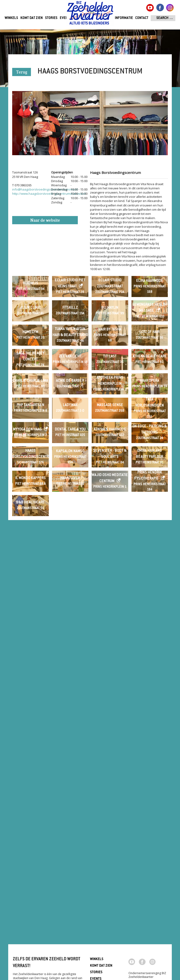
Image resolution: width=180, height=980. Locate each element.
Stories (51, 18)
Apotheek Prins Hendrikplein (110, 547)
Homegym (30, 425)
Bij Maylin (110, 363)
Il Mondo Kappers (30, 793)
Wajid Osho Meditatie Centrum (110, 793)
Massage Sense (110, 609)
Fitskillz (70, 363)
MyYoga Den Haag (27, 670)
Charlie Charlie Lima (30, 547)
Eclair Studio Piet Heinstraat (70, 302)
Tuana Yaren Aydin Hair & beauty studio (70, 425)
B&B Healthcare (30, 854)
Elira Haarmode (150, 299)
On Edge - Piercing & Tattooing (150, 670)
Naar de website (45, 221)
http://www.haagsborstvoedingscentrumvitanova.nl (49, 194)
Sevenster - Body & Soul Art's (110, 731)
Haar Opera (150, 547)
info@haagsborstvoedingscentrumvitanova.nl (45, 189)
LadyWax (70, 609)
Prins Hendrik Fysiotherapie (148, 790)
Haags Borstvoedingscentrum (30, 731)
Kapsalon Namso (70, 729)
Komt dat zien (32, 18)
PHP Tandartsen (30, 609)
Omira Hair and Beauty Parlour (150, 731)
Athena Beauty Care (150, 486)
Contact (142, 18)
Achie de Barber (70, 547)
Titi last (110, 486)
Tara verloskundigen (150, 606)
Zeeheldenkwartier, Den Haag (90, 15)
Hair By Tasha (110, 422)
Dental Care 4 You (70, 670)
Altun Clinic (30, 363)
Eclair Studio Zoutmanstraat (110, 302)
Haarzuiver (70, 793)
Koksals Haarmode (110, 670)
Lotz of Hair (150, 425)
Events (66, 18)
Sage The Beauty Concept (30, 486)
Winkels (11, 18)
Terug (22, 72)
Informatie (124, 18)
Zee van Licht (70, 486)
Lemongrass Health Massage (150, 363)
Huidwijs (30, 302)
